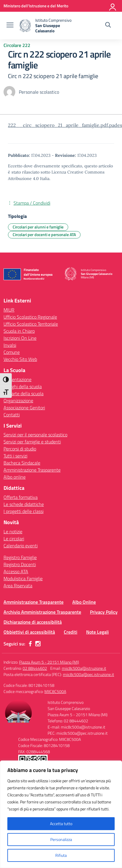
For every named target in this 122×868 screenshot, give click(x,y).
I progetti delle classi (24, 511)
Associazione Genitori (24, 408)
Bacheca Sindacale (22, 463)
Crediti (71, 632)
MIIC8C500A (55, 691)
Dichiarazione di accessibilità (33, 622)
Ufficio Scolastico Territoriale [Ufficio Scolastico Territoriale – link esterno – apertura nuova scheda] (31, 324)
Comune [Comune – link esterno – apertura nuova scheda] (12, 352)
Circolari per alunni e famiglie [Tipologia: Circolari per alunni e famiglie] (38, 227)
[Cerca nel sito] (108, 26)
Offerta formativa (21, 497)
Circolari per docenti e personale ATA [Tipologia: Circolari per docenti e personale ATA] (44, 234)
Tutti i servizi (15, 456)
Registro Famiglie (20, 557)
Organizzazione (18, 401)
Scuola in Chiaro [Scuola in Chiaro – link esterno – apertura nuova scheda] (19, 331)
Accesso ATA (16, 571)
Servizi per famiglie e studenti (32, 442)
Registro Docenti (20, 564)
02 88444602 (35, 668)
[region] (61, 814)
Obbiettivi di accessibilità (29, 632)
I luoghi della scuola (23, 386)
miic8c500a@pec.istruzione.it (88, 674)
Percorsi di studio (20, 449)
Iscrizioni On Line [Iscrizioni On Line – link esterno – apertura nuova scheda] (20, 338)
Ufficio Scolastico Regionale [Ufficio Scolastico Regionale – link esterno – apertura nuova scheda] (30, 317)
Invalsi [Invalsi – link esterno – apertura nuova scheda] (10, 345)
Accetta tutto (61, 824)
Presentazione (17, 379)
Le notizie (13, 531)
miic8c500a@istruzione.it (84, 668)
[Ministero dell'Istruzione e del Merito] (36, 6)
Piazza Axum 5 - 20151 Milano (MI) (49, 662)
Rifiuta (61, 855)
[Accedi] (113, 6)
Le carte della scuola (24, 393)
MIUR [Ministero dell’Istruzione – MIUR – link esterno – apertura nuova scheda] (9, 310)
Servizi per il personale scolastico (35, 435)
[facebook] (30, 644)
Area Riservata (18, 586)
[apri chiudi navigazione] (10, 26)
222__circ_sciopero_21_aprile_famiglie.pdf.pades (65, 125)
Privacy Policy (104, 612)
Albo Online (84, 602)
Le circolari (14, 539)
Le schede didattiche (24, 504)
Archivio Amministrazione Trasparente (42, 612)
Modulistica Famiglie (23, 578)
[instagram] (38, 644)
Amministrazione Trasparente (32, 470)
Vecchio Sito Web (20, 359)
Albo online (15, 477)
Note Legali (97, 632)
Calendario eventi (21, 546)
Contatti (12, 415)
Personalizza (61, 839)
